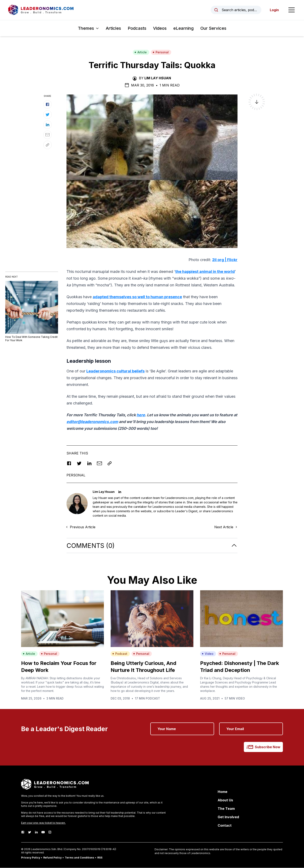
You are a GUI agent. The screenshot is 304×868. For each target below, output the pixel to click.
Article (141, 52)
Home (223, 792)
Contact (225, 826)
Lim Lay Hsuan (158, 78)
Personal (161, 52)
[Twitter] (30, 832)
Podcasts (137, 28)
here (141, 415)
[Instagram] (50, 832)
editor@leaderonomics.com (92, 422)
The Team (226, 809)
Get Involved (228, 817)
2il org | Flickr (225, 260)
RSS (100, 858)
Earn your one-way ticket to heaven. (43, 823)
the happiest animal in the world (205, 272)
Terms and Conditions (79, 858)
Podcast (120, 654)
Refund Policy (52, 858)
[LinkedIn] (36, 832)
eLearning (183, 28)
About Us (225, 800)
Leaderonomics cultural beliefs (115, 371)
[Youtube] (43, 832)
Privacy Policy (31, 858)
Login (274, 10)
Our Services (213, 28)
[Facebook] (23, 832)
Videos (160, 28)
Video (208, 654)
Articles (113, 28)
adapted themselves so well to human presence (137, 297)
